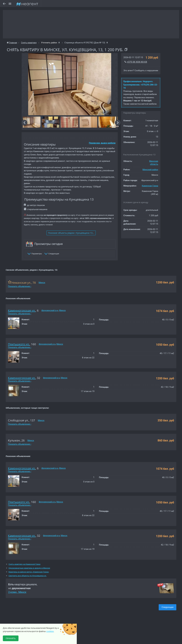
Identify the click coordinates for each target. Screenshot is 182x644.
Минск (42, 283)
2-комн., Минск (17, 592)
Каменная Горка (150, 186)
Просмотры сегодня (49, 244)
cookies (50, 631)
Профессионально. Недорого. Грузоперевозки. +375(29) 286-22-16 (140, 85)
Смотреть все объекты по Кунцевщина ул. (28, 576)
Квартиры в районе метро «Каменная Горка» (29, 572)
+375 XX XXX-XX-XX (137, 62)
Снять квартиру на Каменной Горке (24, 564)
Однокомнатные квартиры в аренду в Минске (29, 568)
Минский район (150, 170)
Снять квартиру (29, 43)
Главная (12, 43)
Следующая (167, 607)
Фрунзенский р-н (50, 310)
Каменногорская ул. (22, 310)
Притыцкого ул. (19, 344)
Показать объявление (20, 286)
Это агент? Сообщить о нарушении (141, 70)
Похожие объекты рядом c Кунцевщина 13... (71, 233)
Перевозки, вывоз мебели (102, 143)
